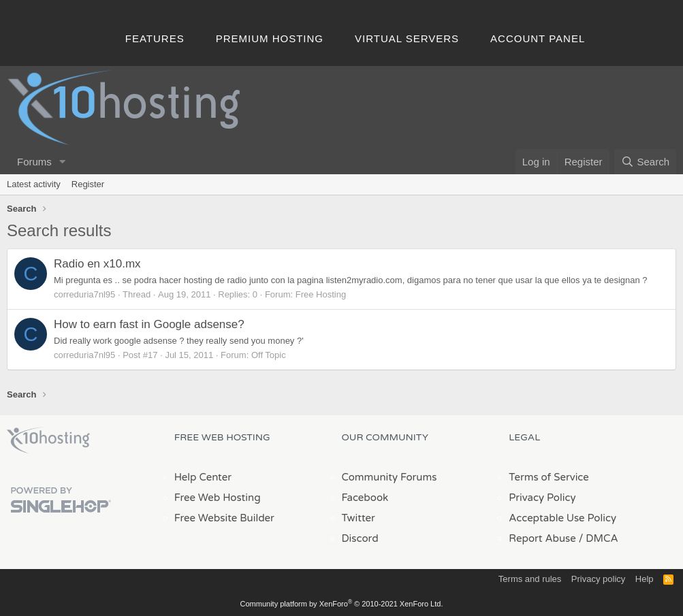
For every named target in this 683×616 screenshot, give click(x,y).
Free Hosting (321, 294)
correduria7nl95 (84, 294)
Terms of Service (549, 477)
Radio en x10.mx (97, 264)
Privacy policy (598, 579)
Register (88, 184)
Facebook (365, 498)
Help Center (203, 477)
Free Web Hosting (218, 498)
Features (155, 38)
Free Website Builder (224, 518)
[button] (63, 162)
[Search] (645, 162)
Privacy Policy (542, 498)
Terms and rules (530, 579)
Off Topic (269, 355)
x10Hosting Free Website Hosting (48, 440)
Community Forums (390, 477)
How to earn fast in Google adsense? (149, 324)
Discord (360, 538)
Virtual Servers (407, 38)
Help (645, 579)
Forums (34, 162)
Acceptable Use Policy (562, 518)
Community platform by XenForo (342, 604)
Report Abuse (542, 538)
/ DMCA (599, 538)
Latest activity (34, 184)
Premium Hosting (270, 38)
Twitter (359, 518)
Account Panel (538, 38)
